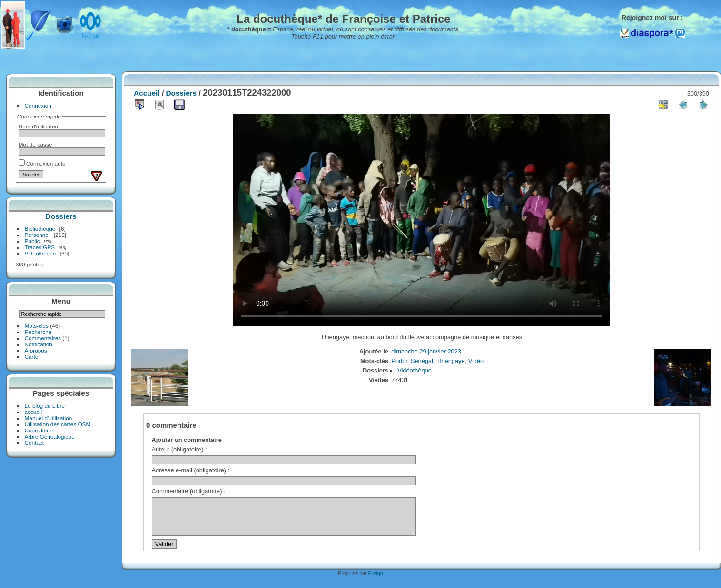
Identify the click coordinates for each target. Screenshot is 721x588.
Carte (32, 357)
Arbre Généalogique (50, 436)
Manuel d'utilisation (49, 418)
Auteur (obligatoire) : (179, 449)
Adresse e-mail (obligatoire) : (191, 470)
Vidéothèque (40, 253)
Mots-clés (37, 326)
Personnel (37, 235)
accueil (34, 412)
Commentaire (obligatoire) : (189, 491)
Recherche (38, 332)
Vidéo (476, 361)
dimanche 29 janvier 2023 (426, 351)
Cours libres (40, 430)
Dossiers (61, 216)
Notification (39, 344)
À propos (36, 350)
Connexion (38, 105)
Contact (35, 443)
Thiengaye (451, 361)
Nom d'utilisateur (39, 126)
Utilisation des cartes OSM (58, 424)
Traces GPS (40, 247)
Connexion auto (42, 163)
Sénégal (422, 361)
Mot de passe (35, 144)
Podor (399, 361)
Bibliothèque (40, 229)
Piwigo (375, 580)
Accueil (147, 93)
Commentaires (43, 338)
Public (32, 241)
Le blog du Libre (45, 406)
